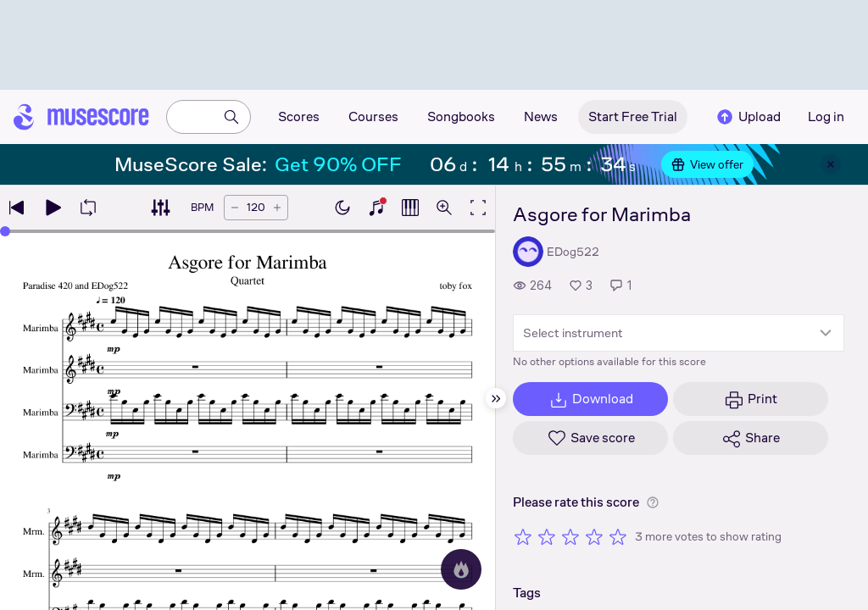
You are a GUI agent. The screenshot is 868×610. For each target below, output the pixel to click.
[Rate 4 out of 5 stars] (594, 536)
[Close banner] (831, 164)
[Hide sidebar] (496, 398)
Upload (748, 117)
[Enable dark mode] (342, 208)
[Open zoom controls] (444, 208)
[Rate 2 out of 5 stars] (547, 536)
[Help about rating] (653, 502)
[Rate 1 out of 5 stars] (523, 536)
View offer (707, 164)
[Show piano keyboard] (376, 208)
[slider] (5, 231)
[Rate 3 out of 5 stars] (570, 536)
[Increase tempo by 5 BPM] (277, 208)
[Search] (231, 117)
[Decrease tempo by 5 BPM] (235, 208)
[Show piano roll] (410, 208)
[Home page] (81, 117)
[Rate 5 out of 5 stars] (618, 536)
